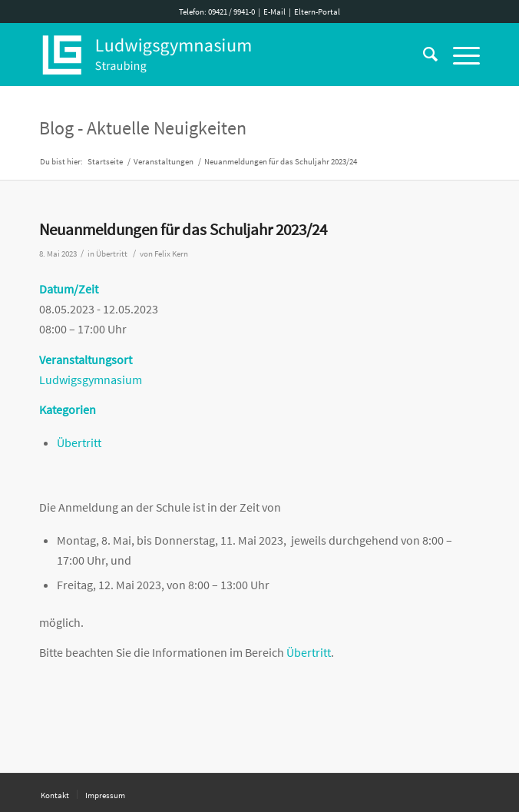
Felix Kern (171, 254)
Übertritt (112, 254)
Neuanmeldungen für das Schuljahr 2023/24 (183, 229)
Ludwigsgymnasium (91, 379)
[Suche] (423, 55)
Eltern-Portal (317, 12)
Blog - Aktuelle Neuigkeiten (143, 128)
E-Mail (274, 12)
